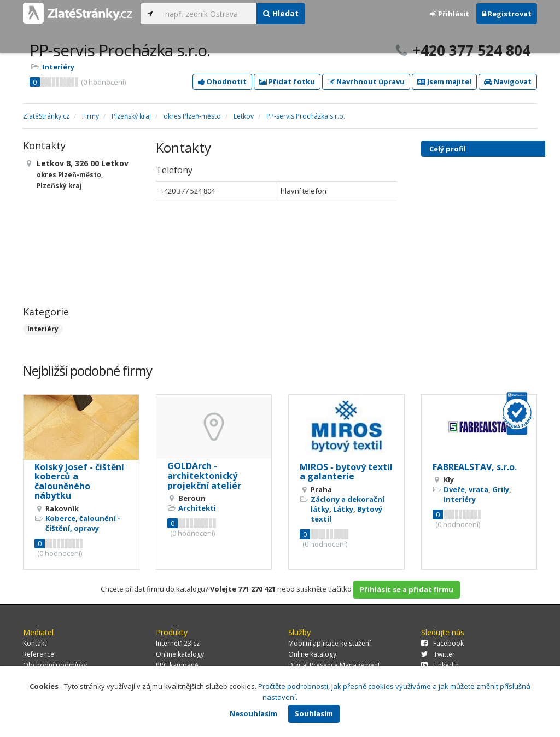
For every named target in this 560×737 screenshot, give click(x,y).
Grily (501, 489)
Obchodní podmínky (55, 665)
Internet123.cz (178, 643)
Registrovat (507, 14)
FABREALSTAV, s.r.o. (475, 467)
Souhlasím (314, 713)
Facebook (442, 643)
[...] (208, 14)
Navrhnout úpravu (366, 81)
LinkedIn (440, 665)
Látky (343, 509)
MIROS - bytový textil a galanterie (346, 472)
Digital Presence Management (334, 665)
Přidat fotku (287, 81)
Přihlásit (450, 14)
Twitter (438, 654)
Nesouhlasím (253, 713)
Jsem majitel (444, 81)
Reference (39, 654)
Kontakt (35, 643)
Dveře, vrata (466, 489)
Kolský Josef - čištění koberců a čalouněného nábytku (79, 481)
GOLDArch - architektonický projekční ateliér (204, 475)
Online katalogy (180, 654)
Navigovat (508, 81)
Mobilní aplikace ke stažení (329, 643)
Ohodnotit (222, 81)
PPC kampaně (177, 665)
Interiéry (58, 67)
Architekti (197, 508)
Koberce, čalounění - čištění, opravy (83, 523)
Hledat (281, 13)
